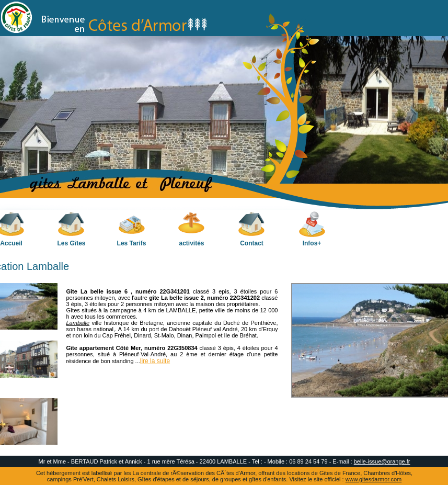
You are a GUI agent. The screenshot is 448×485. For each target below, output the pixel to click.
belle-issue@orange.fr (382, 461)
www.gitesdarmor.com (374, 479)
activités (192, 229)
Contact (252, 229)
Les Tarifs (131, 229)
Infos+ (312, 229)
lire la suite (155, 361)
